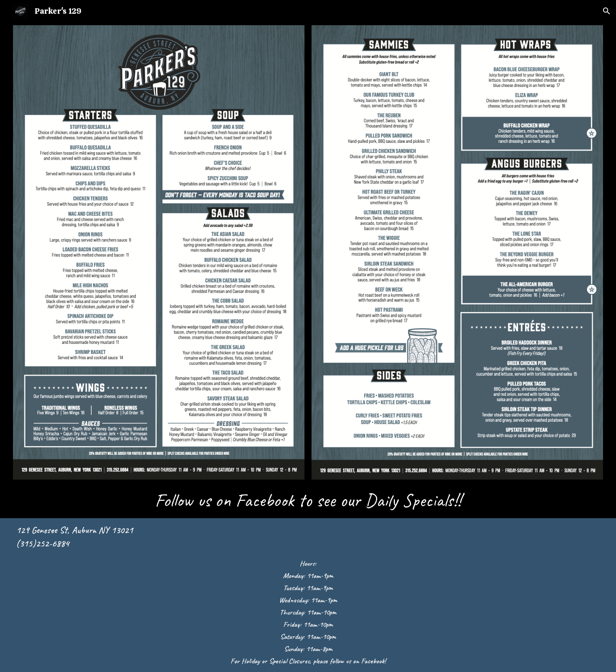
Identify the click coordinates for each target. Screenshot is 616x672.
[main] (308, 500)
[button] (607, 11)
